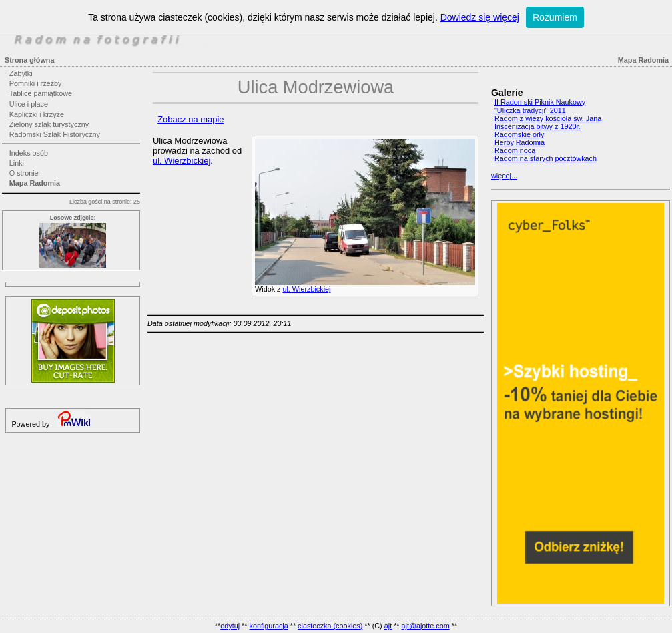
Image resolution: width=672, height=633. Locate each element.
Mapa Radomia (35, 183)
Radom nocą (515, 150)
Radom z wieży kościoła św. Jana (548, 118)
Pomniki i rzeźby (36, 83)
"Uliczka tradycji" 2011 (530, 110)
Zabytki (21, 73)
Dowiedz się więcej (480, 17)
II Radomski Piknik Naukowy (540, 102)
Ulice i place (29, 104)
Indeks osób (29, 153)
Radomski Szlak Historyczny (55, 134)
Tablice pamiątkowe (41, 93)
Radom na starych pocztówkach (546, 158)
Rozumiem (555, 17)
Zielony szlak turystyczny (49, 124)
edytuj (230, 626)
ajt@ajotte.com (426, 626)
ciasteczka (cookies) (330, 626)
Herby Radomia (520, 142)
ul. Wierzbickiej (306, 289)
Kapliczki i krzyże (37, 114)
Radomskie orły (519, 134)
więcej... (504, 176)
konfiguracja (268, 626)
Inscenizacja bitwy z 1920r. (537, 126)
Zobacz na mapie (191, 119)
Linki (17, 163)
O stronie (24, 173)
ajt (388, 626)
